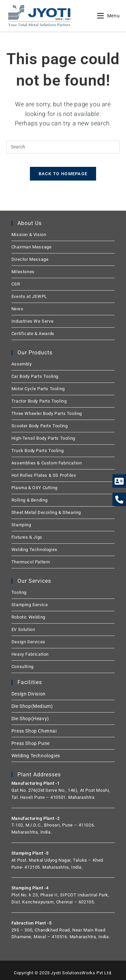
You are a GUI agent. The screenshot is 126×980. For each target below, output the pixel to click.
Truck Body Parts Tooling (37, 451)
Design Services (28, 642)
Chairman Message (32, 247)
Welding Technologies (34, 550)
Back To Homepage (63, 174)
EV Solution (23, 629)
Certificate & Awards (33, 334)
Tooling (19, 592)
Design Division (29, 694)
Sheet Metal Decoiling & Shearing (46, 512)
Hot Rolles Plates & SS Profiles (44, 475)
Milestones (23, 272)
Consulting (23, 667)
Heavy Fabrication (30, 654)
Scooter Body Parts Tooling (40, 426)
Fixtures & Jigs (27, 537)
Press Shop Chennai (34, 731)
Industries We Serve (32, 321)
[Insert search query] (63, 147)
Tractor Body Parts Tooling (39, 401)
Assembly (22, 364)
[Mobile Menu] (108, 16)
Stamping (21, 525)
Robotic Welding (28, 617)
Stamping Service (30, 605)
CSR (16, 284)
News (17, 309)
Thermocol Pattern (31, 562)
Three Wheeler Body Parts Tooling (47, 413)
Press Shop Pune (31, 743)
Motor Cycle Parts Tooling (38, 389)
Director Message (30, 259)
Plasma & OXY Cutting (34, 488)
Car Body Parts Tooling (35, 376)
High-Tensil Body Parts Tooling (43, 438)
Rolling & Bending (30, 500)
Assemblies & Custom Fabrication (47, 463)
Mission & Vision (29, 235)
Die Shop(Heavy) (30, 719)
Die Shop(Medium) (32, 706)
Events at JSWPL (29, 296)
